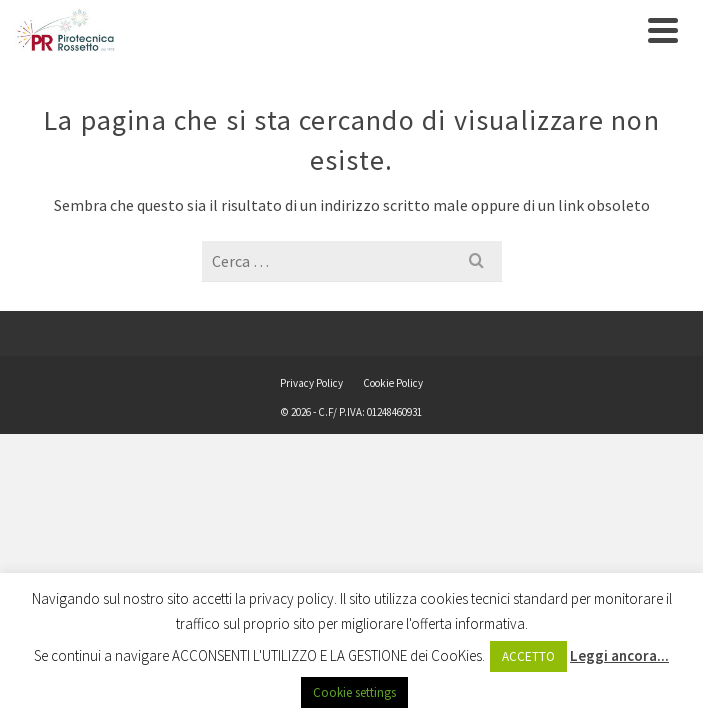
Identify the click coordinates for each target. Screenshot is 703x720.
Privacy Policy (311, 383)
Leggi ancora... (619, 655)
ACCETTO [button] (528, 656)
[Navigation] (663, 30)
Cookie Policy (393, 383)
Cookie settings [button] (354, 692)
